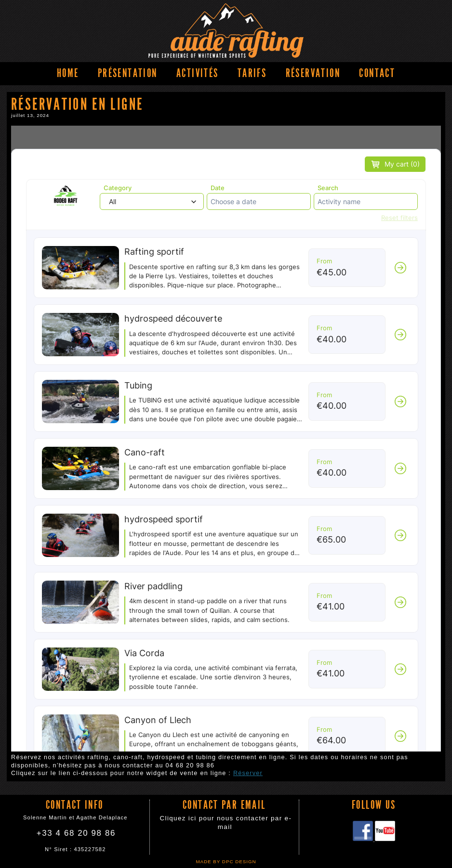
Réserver (248, 773)
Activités (197, 73)
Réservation (313, 73)
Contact (377, 73)
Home (68, 73)
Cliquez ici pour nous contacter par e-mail (226, 822)
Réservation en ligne (226, 439)
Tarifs (252, 73)
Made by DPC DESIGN (226, 862)
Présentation (128, 73)
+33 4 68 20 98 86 (76, 833)
